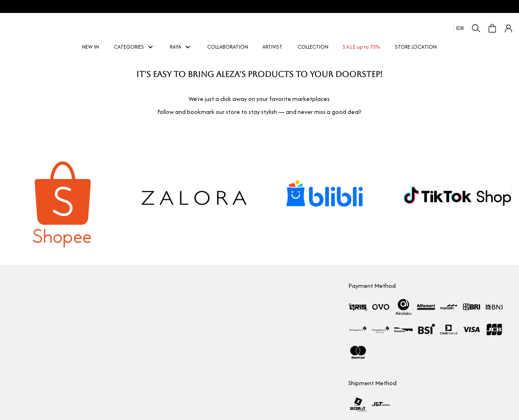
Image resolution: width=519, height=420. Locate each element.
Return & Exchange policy (206, 328)
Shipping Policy (194, 343)
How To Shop (192, 284)
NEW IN (91, 47)
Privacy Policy (192, 357)
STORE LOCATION (416, 47)
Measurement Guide (202, 314)
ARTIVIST (273, 47)
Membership (191, 299)
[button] (508, 28)
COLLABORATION (228, 47)
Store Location (23, 328)
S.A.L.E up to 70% (362, 47)
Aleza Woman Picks (28, 343)
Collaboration (22, 299)
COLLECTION (313, 47)
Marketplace (21, 314)
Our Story (17, 284)
